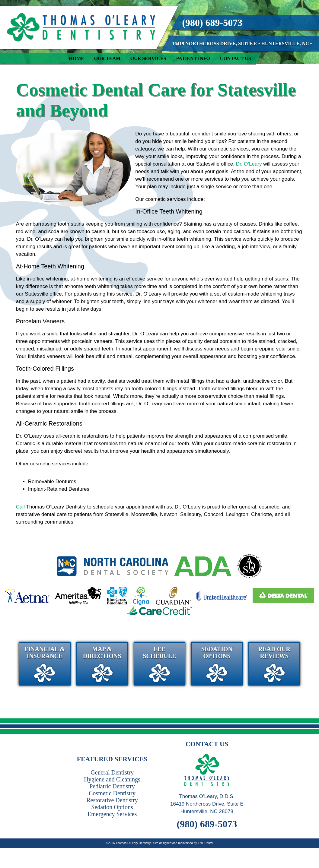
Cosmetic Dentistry (112, 793)
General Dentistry (112, 772)
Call (20, 507)
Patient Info (193, 58)
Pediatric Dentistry (112, 786)
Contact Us (236, 58)
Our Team (107, 58)
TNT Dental (205, 843)
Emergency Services (112, 814)
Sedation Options (112, 807)
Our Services (148, 58)
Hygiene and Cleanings (112, 779)
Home (77, 58)
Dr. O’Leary (249, 164)
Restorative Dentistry (112, 800)
